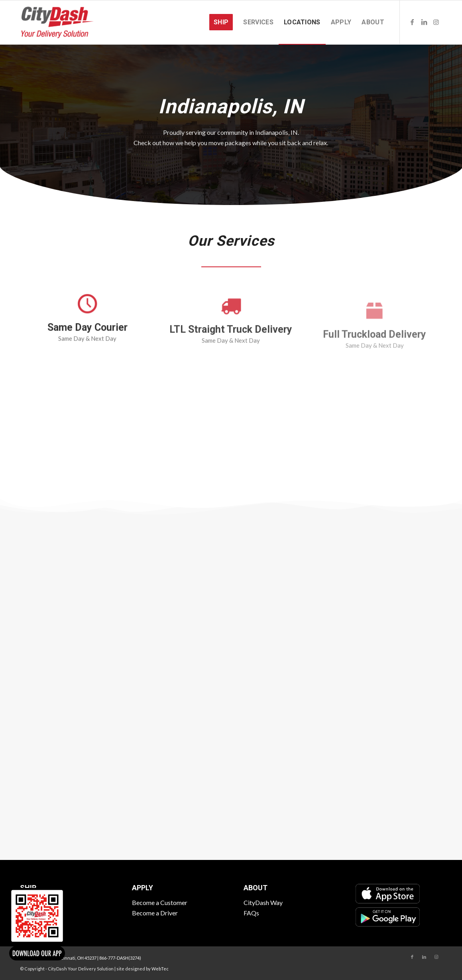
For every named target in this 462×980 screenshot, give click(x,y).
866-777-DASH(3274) (120, 958)
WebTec (160, 969)
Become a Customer (160, 902)
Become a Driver (155, 913)
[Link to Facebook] (412, 22)
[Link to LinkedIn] (424, 22)
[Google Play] (388, 917)
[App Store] (388, 893)
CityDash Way (263, 902)
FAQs (251, 913)
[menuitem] (221, 22)
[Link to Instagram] (436, 22)
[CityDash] (57, 22)
